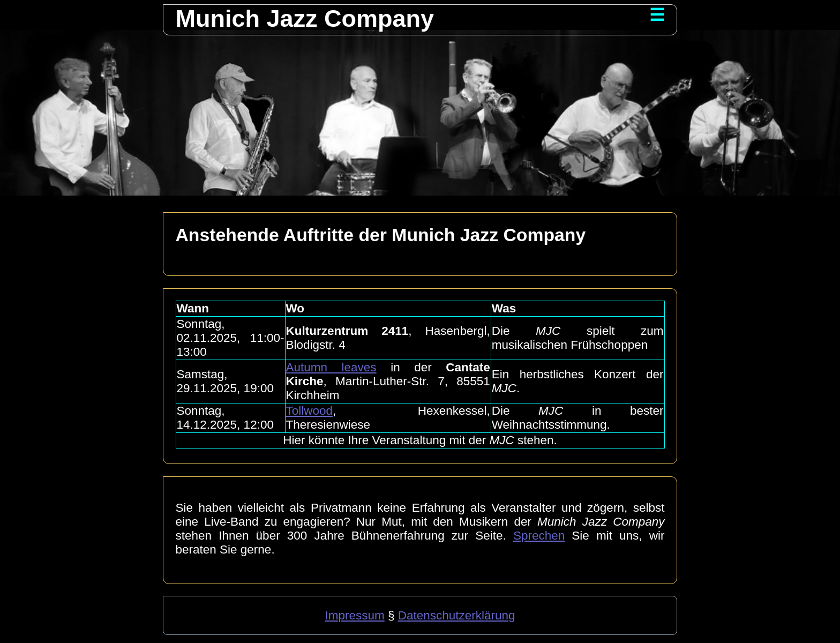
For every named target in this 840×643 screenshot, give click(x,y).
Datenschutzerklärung (457, 615)
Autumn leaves (331, 367)
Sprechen (539, 536)
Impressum (354, 615)
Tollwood (310, 411)
